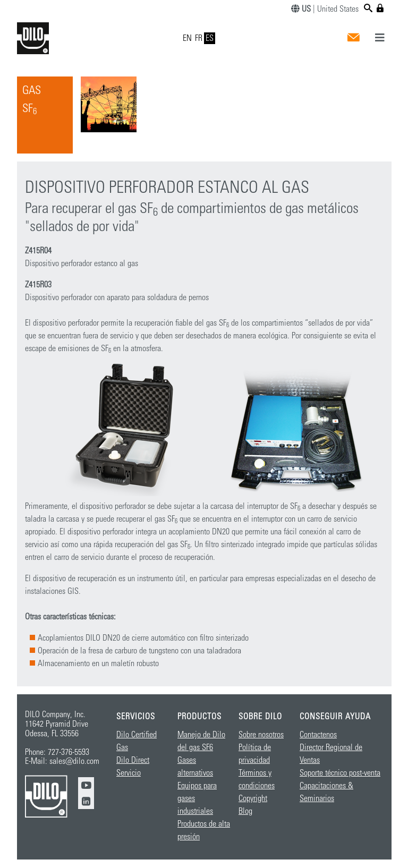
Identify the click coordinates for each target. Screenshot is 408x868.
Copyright (253, 798)
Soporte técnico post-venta (340, 773)
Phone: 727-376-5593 (57, 752)
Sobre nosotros (261, 735)
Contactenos (318, 735)
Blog (245, 811)
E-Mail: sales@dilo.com (62, 761)
